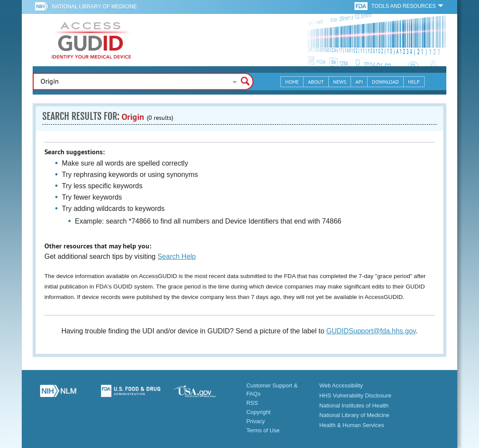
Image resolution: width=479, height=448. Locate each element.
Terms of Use (263, 430)
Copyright (259, 412)
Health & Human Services (352, 425)
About (316, 82)
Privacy (256, 421)
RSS (252, 403)
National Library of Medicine (94, 7)
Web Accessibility (341, 385)
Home (292, 82)
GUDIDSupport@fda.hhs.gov (371, 331)
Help (414, 82)
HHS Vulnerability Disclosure (355, 395)
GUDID (91, 40)
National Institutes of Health (354, 406)
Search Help (177, 256)
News (340, 82)
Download (385, 82)
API (359, 82)
